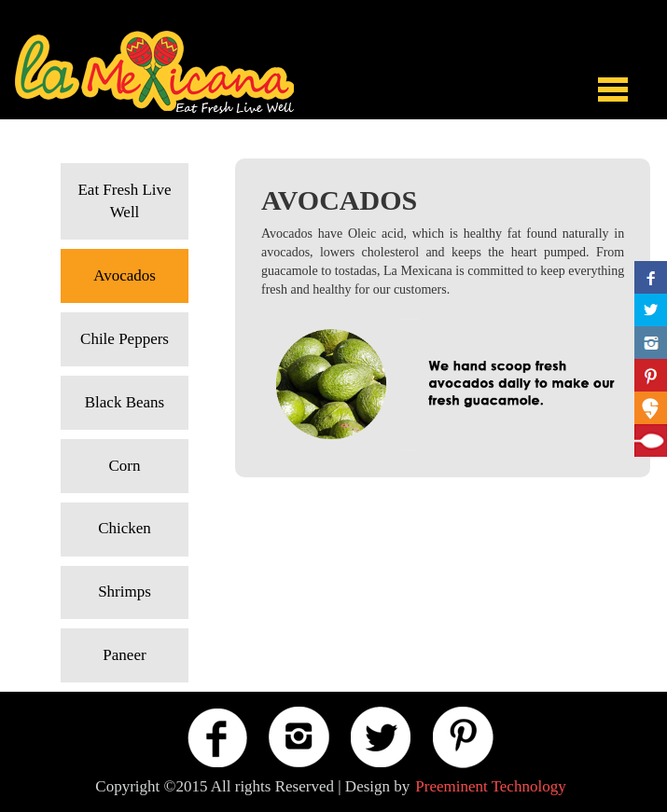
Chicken (125, 528)
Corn (125, 466)
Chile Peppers (125, 339)
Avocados (125, 275)
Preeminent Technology (490, 786)
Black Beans (125, 402)
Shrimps (125, 592)
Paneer (124, 655)
